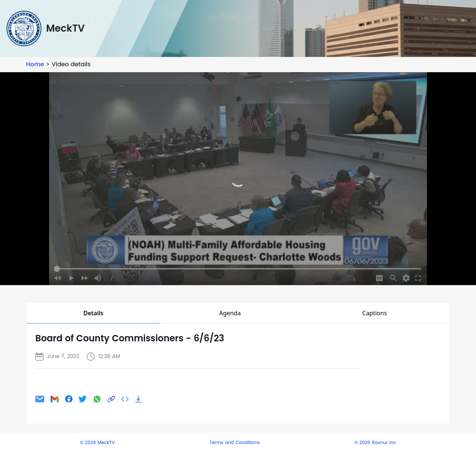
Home (35, 64)
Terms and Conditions (234, 443)
